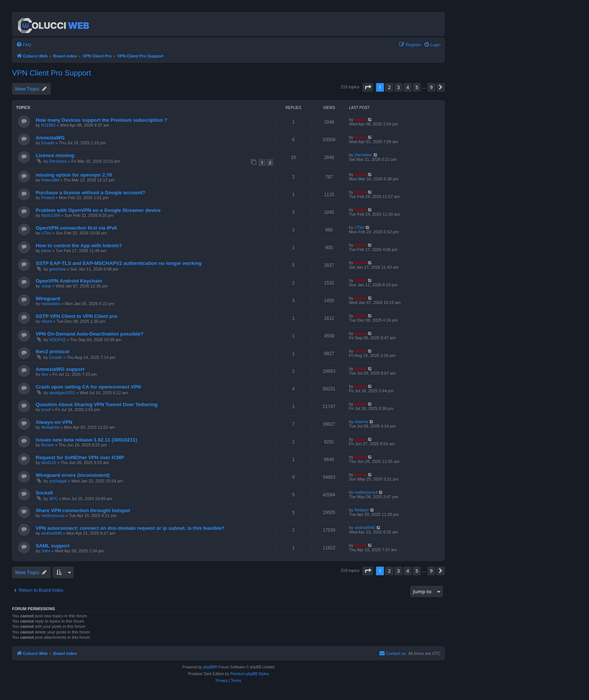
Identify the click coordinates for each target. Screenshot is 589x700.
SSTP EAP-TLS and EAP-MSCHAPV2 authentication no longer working (119, 263)
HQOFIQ (57, 340)
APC (54, 499)
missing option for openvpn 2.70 (74, 175)
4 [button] (407, 87)
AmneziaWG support (60, 369)
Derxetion (58, 161)
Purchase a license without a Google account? (91, 193)
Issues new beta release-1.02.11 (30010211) (86, 440)
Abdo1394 (51, 215)
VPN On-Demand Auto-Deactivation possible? (90, 334)
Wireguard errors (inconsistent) (73, 475)
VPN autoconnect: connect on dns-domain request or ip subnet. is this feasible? (130, 528)
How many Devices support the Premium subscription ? (101, 120)
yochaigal (58, 481)
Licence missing (55, 155)
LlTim (46, 233)
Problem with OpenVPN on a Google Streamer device (98, 210)
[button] (368, 87)
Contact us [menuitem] (392, 653)
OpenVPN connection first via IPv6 (76, 228)
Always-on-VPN (54, 422)
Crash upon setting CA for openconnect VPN (88, 387)
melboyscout (366, 492)
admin (361, 119)
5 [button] (417, 87)
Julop (46, 286)
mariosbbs (51, 304)
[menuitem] (24, 45)
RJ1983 (48, 125)
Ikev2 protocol (52, 352)
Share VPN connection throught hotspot (83, 510)
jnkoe (46, 251)
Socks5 (44, 493)
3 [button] (398, 87)
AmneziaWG (50, 138)
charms (361, 422)
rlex (45, 374)
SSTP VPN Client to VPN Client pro (76, 316)
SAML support (53, 546)
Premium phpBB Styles (250, 674)
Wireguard (48, 299)
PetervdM (50, 180)
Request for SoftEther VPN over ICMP (80, 457)
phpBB (209, 667)
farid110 (49, 463)
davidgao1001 (62, 393)
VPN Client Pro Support (51, 73)
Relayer (362, 510)
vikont (47, 321)
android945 (52, 533)
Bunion (48, 445)
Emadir (48, 143)
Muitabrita (50, 427)
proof (46, 410)
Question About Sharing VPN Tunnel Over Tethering (97, 404)
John (46, 551)
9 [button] (431, 87)
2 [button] (389, 87)
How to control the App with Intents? (79, 246)
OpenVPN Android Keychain (69, 281)
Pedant (48, 198)
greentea (57, 269)
